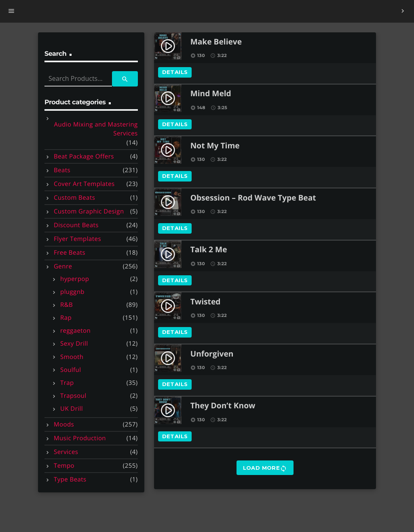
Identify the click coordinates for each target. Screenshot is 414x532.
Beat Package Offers (84, 156)
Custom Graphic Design (89, 211)
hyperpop (75, 279)
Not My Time (215, 146)
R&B (67, 305)
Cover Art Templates (84, 184)
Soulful (71, 370)
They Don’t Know (223, 406)
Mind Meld (211, 94)
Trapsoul (73, 396)
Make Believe (216, 42)
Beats (62, 170)
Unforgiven (212, 354)
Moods (64, 424)
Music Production (80, 438)
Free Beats (70, 253)
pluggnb (72, 292)
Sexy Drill (74, 344)
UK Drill (72, 409)
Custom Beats (74, 198)
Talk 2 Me (209, 250)
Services (66, 452)
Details (175, 72)
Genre (63, 266)
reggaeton (75, 331)
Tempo (64, 466)
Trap (67, 383)
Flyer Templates (77, 239)
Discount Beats (76, 225)
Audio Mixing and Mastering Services (96, 129)
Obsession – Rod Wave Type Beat (253, 198)
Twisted (206, 302)
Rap (66, 318)
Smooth (72, 357)
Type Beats (70, 479)
